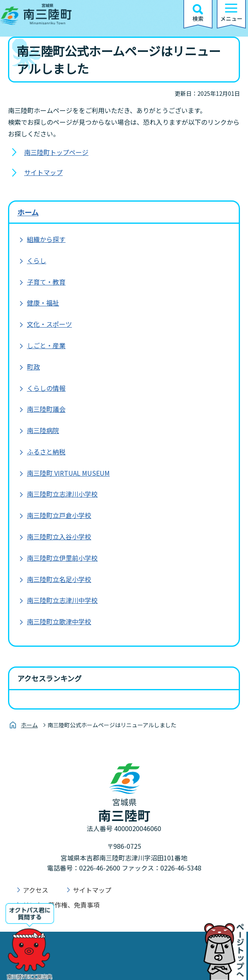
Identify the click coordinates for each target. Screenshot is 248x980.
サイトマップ (43, 172)
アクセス (36, 890)
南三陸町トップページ (56, 152)
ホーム (28, 212)
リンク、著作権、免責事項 (61, 905)
